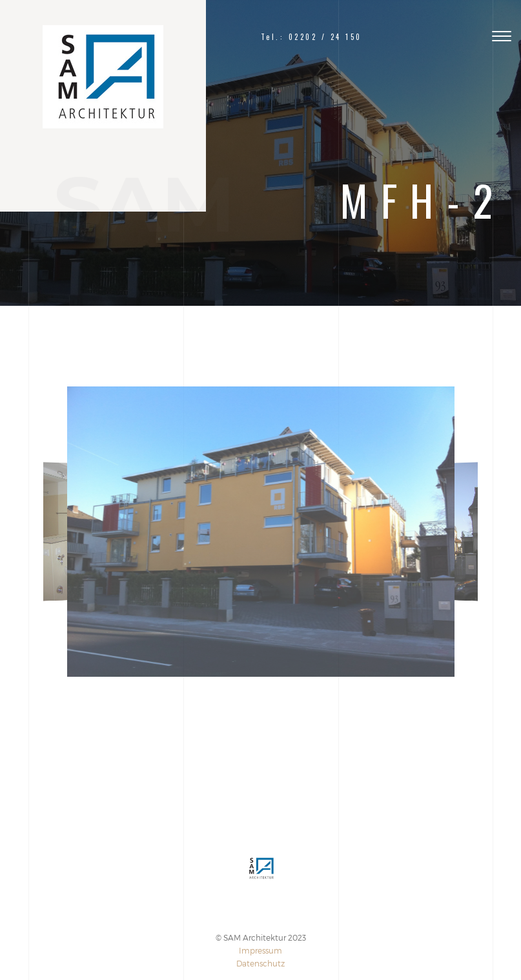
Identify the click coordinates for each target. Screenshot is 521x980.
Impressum (260, 950)
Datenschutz (260, 963)
